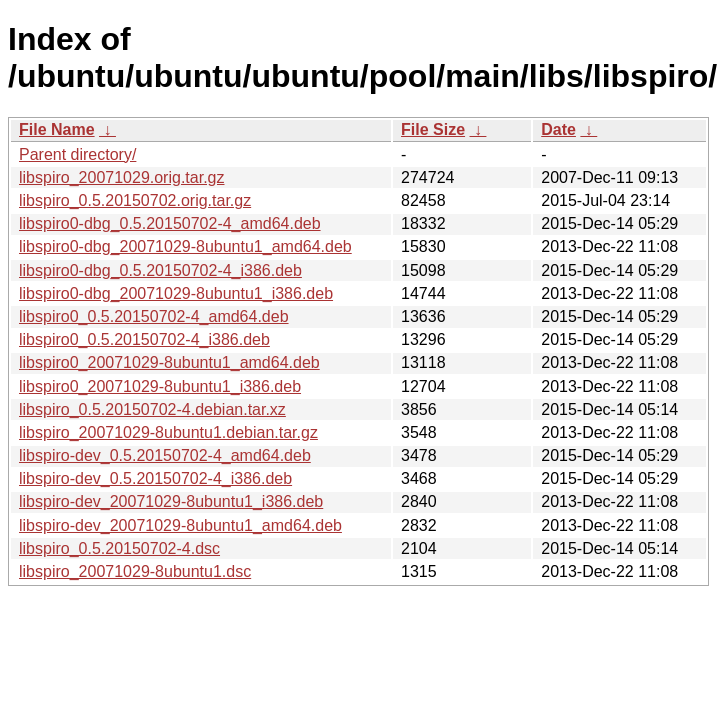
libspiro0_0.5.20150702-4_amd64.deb (154, 316)
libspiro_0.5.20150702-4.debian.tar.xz (152, 409)
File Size (433, 129)
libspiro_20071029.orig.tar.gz (121, 177)
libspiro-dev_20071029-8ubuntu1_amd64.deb (180, 525)
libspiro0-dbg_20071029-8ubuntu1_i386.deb (176, 293)
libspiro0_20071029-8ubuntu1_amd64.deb (169, 362)
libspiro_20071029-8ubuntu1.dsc (135, 571)
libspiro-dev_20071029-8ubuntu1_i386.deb (171, 501)
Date (558, 129)
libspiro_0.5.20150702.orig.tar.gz (135, 200)
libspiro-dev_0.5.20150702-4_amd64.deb (165, 455)
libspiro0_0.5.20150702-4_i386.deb (144, 339)
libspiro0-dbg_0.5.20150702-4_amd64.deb (170, 223)
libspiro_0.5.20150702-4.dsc (119, 548)
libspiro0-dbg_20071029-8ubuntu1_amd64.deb (185, 246)
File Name (57, 129)
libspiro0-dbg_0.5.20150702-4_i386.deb (160, 270)
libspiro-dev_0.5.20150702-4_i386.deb (155, 478)
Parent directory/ (77, 154)
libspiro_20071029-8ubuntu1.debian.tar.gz (168, 432)
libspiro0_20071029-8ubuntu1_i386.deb (160, 386)
